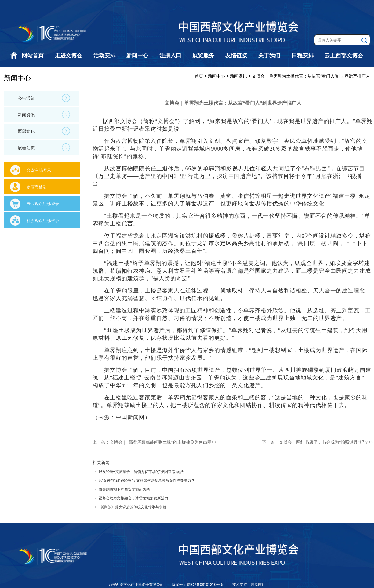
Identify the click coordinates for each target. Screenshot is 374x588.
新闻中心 (137, 56)
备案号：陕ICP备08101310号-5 (198, 585)
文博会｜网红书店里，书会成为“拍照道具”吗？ (324, 442)
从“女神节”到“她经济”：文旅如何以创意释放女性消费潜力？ (147, 481)
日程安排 (303, 56)
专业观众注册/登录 (43, 204)
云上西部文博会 (344, 56)
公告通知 (44, 98)
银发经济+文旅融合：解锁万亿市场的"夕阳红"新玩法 (141, 472)
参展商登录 (36, 187)
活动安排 (104, 56)
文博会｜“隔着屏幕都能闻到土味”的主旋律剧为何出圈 (161, 442)
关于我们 (269, 56)
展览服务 (203, 56)
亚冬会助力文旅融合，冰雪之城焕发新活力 (133, 498)
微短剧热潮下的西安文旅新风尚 (124, 489)
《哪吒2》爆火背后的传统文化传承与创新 (133, 507)
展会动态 (44, 147)
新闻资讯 (44, 114)
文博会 (166, 121)
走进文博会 (68, 56)
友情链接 (236, 56)
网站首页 (33, 56)
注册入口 (170, 56)
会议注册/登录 (39, 170)
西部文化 (44, 131)
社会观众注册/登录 (43, 221)
